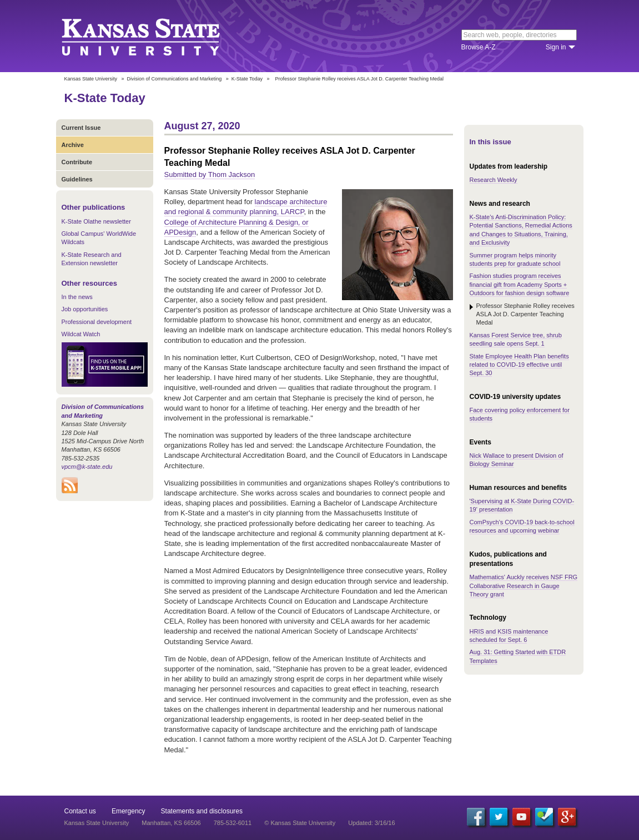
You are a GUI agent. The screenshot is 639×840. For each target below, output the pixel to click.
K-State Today (247, 79)
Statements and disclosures (202, 811)
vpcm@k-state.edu (87, 467)
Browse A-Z (479, 47)
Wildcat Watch (81, 334)
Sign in (556, 47)
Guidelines (77, 179)
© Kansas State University (300, 823)
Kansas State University (155, 36)
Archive (73, 145)
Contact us (80, 811)
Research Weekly (494, 180)
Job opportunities (85, 309)
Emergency (129, 811)
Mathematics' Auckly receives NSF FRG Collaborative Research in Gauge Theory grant (524, 586)
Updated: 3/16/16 (371, 823)
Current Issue (81, 128)
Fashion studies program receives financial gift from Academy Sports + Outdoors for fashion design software (520, 284)
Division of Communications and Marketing (175, 79)
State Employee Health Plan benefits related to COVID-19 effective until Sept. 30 (519, 365)
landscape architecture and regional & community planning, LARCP (246, 207)
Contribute (77, 162)
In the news (77, 297)
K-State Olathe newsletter (96, 221)
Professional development (97, 322)
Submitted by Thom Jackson (210, 174)
